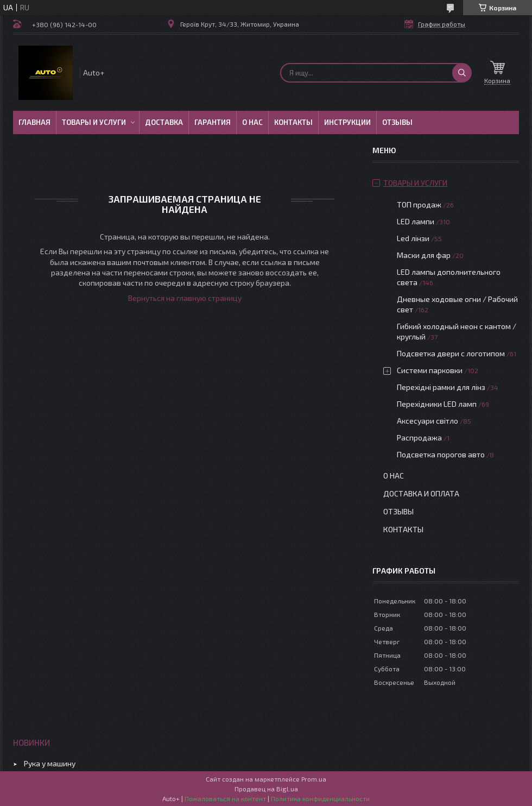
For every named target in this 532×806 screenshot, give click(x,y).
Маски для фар (424, 255)
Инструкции (347, 122)
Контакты (293, 122)
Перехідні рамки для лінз (441, 387)
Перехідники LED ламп (437, 404)
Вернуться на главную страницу (185, 298)
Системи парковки (430, 370)
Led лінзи (413, 238)
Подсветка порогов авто (441, 454)
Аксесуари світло (427, 421)
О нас (252, 122)
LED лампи (416, 221)
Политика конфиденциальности (320, 798)
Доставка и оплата (421, 493)
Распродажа (419, 437)
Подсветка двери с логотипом (451, 353)
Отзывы (397, 122)
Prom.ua (314, 779)
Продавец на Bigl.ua (266, 789)
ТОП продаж (419, 204)
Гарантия (213, 122)
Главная (34, 122)
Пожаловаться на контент (225, 798)
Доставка (164, 122)
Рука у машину (50, 763)
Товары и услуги (94, 122)
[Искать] (462, 73)
